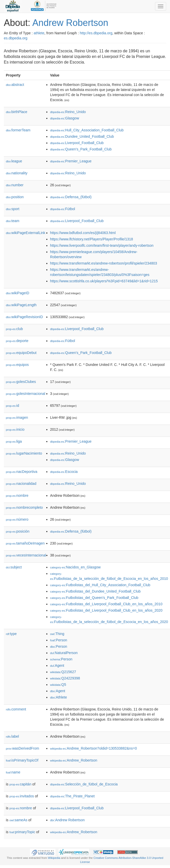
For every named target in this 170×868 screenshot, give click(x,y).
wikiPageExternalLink (26, 233)
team (13, 221)
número (17, 519)
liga (14, 441)
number (15, 185)
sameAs (18, 820)
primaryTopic (22, 832)
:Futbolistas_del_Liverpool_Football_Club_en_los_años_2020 (106, 610)
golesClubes (21, 382)
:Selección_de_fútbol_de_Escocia (84, 784)
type (11, 634)
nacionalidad (21, 484)
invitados (22, 796)
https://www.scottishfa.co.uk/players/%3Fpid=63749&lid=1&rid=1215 (104, 281)
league (14, 161)
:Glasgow (65, 118)
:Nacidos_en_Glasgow (75, 567)
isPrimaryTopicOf (22, 760)
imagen (17, 417)
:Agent (57, 665)
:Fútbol (63, 209)
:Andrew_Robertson (74, 760)
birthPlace (17, 112)
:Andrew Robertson (67, 820)
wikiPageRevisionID (24, 317)
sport (13, 209)
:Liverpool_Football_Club (77, 143)
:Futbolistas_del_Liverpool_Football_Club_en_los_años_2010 (106, 604)
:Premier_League (71, 161)
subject (14, 567)
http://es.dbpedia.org (96, 33)
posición (18, 531)
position (15, 197)
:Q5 (58, 685)
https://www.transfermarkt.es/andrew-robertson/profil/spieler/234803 (104, 263)
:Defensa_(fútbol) (71, 197)
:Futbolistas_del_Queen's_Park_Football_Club (94, 598)
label (12, 736)
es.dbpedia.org (16, 38)
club (14, 329)
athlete (39, 33)
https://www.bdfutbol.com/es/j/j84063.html (83, 233)
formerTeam (18, 130)
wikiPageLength (21, 305)
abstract (15, 85)
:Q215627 (63, 672)
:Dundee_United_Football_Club (82, 136)
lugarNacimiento (24, 453)
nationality (17, 173)
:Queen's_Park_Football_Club (81, 149)
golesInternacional (26, 394)
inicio (15, 429)
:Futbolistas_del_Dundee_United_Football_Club (95, 591)
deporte (17, 341)
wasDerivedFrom (23, 748)
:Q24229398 (65, 678)
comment (16, 709)
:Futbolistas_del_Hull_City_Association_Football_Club (100, 585)
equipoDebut (21, 353)
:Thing (57, 634)
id (12, 406)
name (13, 772)
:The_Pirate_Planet (72, 796)
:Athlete (59, 697)
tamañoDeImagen (25, 543)
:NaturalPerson (64, 653)
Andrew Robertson (70, 23)
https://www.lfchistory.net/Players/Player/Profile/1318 (92, 239)
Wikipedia (54, 858)
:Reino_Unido (68, 112)
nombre (17, 495)
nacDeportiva (22, 472)
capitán (20, 784)
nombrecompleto (24, 507)
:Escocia (64, 472)
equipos (17, 365)
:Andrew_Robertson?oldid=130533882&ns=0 (94, 748)
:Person (59, 640)
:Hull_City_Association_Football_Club (87, 130)
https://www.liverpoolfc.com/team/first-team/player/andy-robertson (102, 245)
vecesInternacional (26, 555)
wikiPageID (18, 293)
